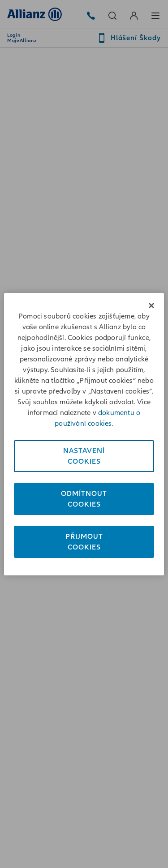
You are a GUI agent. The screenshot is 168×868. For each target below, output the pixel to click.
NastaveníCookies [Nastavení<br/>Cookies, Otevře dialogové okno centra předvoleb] (84, 456)
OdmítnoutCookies (84, 499)
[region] (84, 434)
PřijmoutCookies (84, 542)
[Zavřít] (151, 306)
